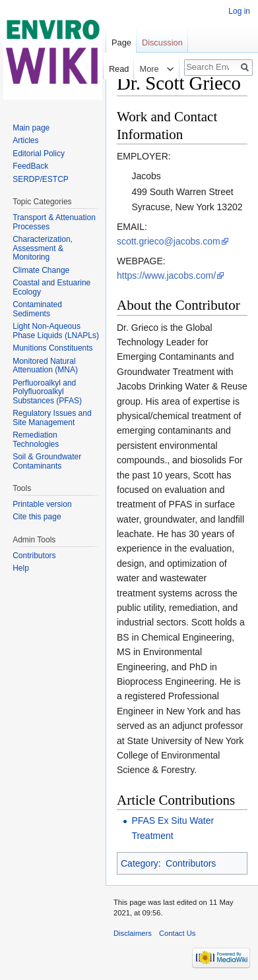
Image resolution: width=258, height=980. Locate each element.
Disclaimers (133, 933)
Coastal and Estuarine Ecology (51, 287)
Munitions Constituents (52, 348)
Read (116, 69)
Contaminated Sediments (37, 309)
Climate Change (41, 270)
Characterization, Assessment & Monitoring (43, 248)
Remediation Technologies (36, 440)
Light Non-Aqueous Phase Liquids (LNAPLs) (56, 331)
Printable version (42, 504)
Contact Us (177, 933)
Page (121, 43)
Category (140, 863)
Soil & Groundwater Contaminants (47, 461)
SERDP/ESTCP (41, 179)
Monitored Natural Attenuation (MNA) (45, 366)
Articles (25, 140)
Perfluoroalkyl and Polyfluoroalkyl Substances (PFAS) (47, 392)
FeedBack (30, 166)
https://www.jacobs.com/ (166, 275)
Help (21, 568)
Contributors (191, 863)
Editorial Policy (39, 154)
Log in (239, 11)
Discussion (162, 43)
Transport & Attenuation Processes (54, 222)
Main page (31, 128)
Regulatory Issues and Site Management (52, 418)
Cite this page (37, 517)
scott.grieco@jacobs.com (169, 241)
